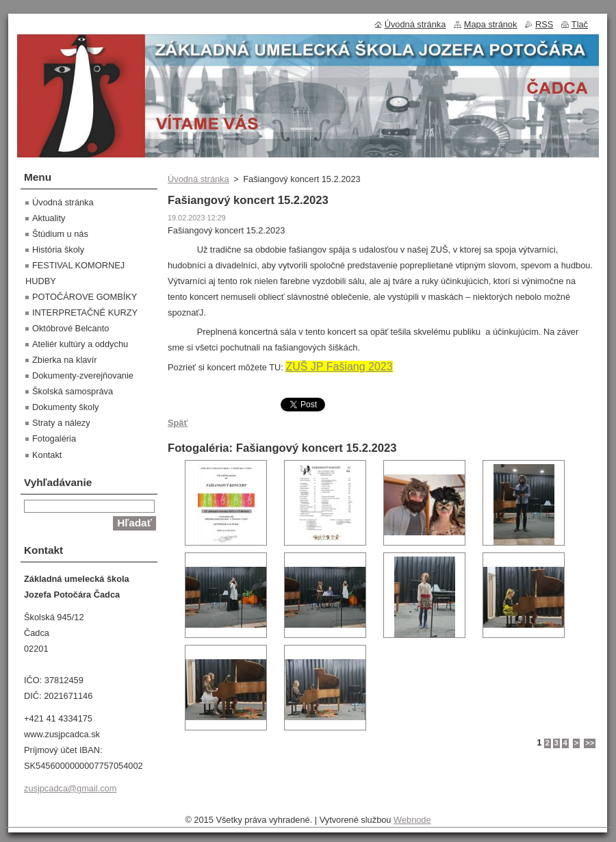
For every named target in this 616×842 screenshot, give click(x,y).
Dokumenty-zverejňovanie (83, 375)
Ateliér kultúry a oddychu (80, 344)
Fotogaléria (54, 438)
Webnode (412, 820)
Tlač (580, 24)
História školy (58, 250)
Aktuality (49, 218)
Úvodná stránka (198, 179)
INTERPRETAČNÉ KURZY (85, 312)
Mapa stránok (491, 24)
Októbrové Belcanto (70, 328)
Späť (178, 423)
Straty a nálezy (61, 423)
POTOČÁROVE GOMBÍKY (85, 297)
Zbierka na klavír (65, 360)
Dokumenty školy (65, 407)
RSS (544, 24)
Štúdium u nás (60, 234)
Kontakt (47, 455)
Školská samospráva (73, 391)
